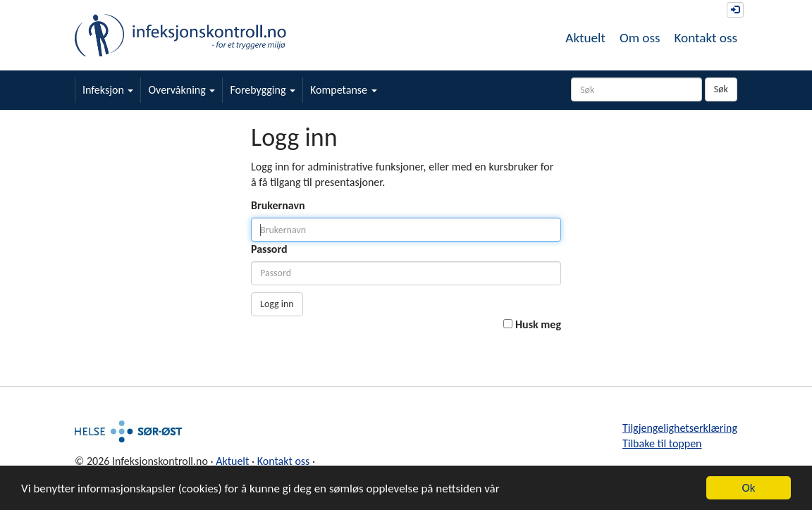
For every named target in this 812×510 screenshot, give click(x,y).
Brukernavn (278, 205)
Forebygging (263, 90)
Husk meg (538, 324)
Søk (721, 89)
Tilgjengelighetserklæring (680, 428)
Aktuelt (585, 38)
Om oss (640, 38)
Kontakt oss (706, 38)
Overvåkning (182, 90)
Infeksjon (108, 90)
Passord (269, 249)
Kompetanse (344, 90)
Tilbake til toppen (662, 443)
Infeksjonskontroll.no (180, 35)
